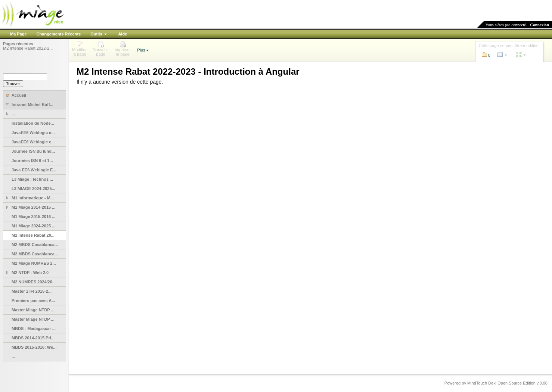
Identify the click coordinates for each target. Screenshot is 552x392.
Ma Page (18, 34)
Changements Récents (59, 34)
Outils (96, 34)
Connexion (539, 25)
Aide (123, 34)
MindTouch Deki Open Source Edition (501, 383)
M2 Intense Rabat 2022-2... (28, 48)
